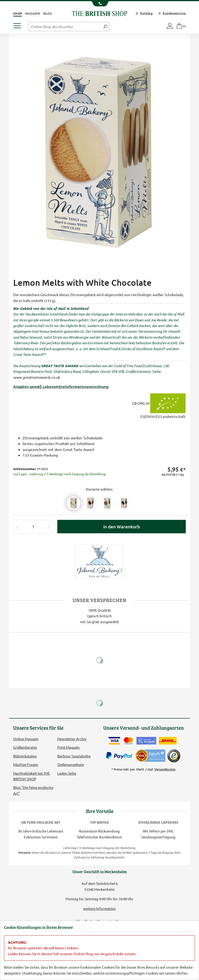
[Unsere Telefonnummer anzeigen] (100, 4)
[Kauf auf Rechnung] (146, 741)
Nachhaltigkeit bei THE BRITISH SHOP (32, 776)
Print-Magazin (68, 747)
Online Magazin (26, 739)
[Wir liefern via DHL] (168, 741)
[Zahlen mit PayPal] (120, 756)
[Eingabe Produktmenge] (33, 527)
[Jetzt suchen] (105, 26)
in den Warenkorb (122, 527)
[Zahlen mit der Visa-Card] (114, 741)
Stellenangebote (71, 764)
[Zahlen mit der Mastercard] (128, 741)
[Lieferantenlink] (99, 561)
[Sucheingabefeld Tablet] (65, 26)
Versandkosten (165, 769)
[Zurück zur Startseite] (99, 13)
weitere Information (99, 908)
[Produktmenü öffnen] (19, 24)
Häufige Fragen (26, 764)
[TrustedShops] (174, 756)
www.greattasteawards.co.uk (36, 377)
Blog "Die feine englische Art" (33, 790)
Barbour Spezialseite (74, 756)
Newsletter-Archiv (72, 739)
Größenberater (25, 747)
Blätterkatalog (25, 756)
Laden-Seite (67, 773)
